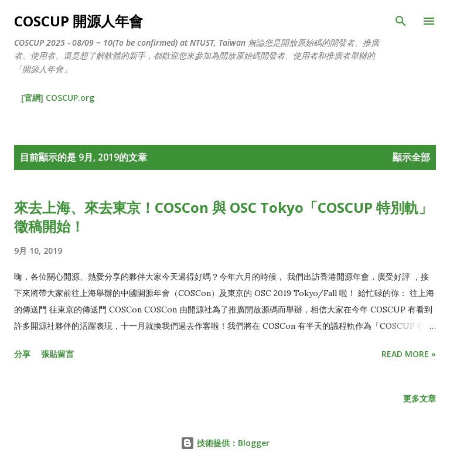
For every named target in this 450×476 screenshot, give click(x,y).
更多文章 (420, 398)
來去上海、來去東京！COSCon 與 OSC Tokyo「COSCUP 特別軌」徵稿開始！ (223, 217)
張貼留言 (57, 354)
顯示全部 (411, 157)
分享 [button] (22, 354)
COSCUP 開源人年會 (79, 21)
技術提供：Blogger (225, 443)
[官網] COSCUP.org (58, 98)
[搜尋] (401, 21)
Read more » (409, 354)
